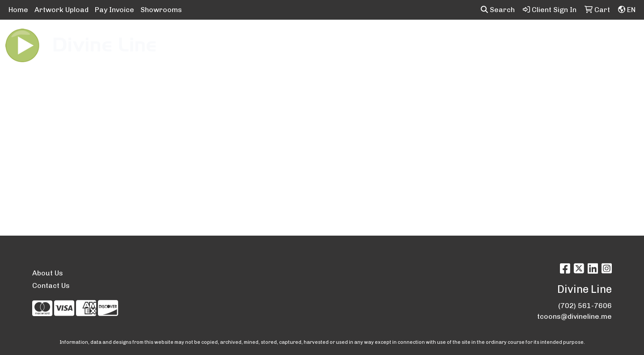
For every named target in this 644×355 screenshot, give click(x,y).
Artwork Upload (61, 10)
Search (498, 10)
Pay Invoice (114, 10)
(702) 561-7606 (585, 306)
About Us (48, 273)
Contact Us (51, 285)
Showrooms (161, 10)
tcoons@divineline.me (574, 316)
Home (18, 10)
